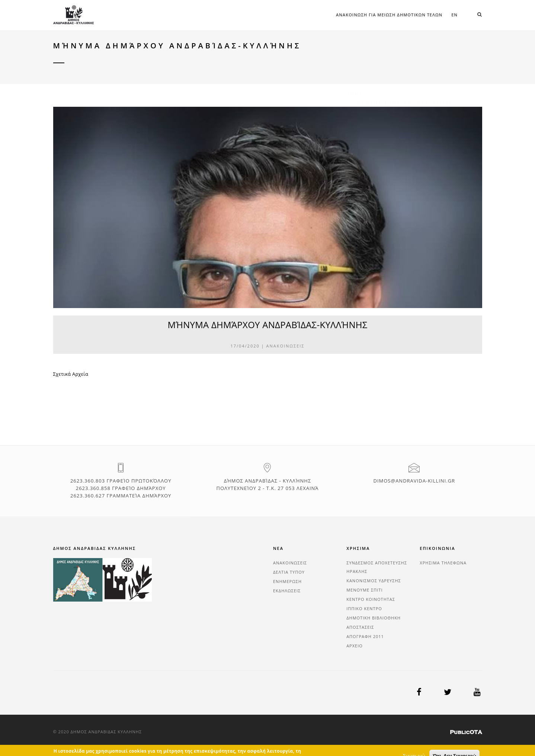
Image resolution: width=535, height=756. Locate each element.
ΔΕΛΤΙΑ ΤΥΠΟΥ (289, 572)
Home (355, 55)
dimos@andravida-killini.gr (414, 481)
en (454, 15)
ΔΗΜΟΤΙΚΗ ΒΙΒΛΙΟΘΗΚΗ (374, 618)
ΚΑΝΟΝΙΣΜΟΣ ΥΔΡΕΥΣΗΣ (374, 581)
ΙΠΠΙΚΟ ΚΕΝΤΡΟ (364, 608)
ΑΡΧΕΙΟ (355, 646)
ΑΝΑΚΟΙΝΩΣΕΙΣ (286, 346)
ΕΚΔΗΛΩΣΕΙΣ (287, 591)
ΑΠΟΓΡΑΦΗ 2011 (365, 636)
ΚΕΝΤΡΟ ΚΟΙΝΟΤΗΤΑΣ (371, 599)
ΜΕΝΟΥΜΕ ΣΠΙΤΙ (364, 590)
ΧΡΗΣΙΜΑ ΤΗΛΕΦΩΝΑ (443, 563)
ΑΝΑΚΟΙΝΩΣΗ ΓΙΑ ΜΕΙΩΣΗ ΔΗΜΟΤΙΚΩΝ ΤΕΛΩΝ (389, 15)
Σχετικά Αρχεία (71, 374)
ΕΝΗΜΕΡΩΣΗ (287, 581)
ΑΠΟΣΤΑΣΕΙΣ (360, 627)
